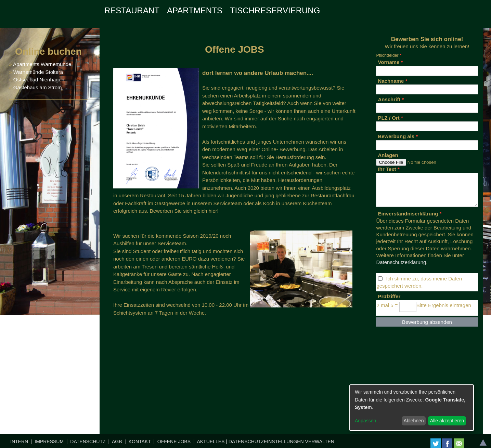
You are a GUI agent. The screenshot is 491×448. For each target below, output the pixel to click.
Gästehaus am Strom (37, 87)
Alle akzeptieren (447, 421)
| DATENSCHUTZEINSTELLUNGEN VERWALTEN (280, 442)
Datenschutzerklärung (401, 262)
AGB (117, 442)
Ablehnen (414, 421)
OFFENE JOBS (174, 442)
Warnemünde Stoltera (38, 72)
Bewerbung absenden (427, 322)
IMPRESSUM (49, 442)
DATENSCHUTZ (88, 442)
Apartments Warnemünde (42, 64)
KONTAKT (140, 442)
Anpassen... (367, 421)
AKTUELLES (211, 442)
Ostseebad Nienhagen (39, 80)
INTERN (19, 442)
